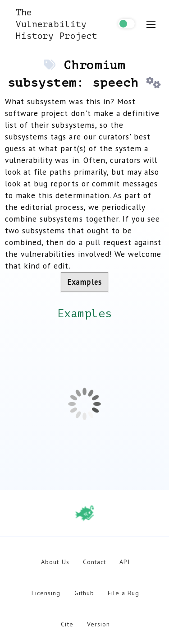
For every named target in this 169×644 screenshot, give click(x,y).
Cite (67, 624)
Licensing (46, 593)
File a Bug (123, 593)
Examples (84, 282)
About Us (55, 562)
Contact (94, 562)
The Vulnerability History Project (57, 24)
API (125, 562)
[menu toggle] (151, 24)
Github (84, 593)
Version (98, 624)
